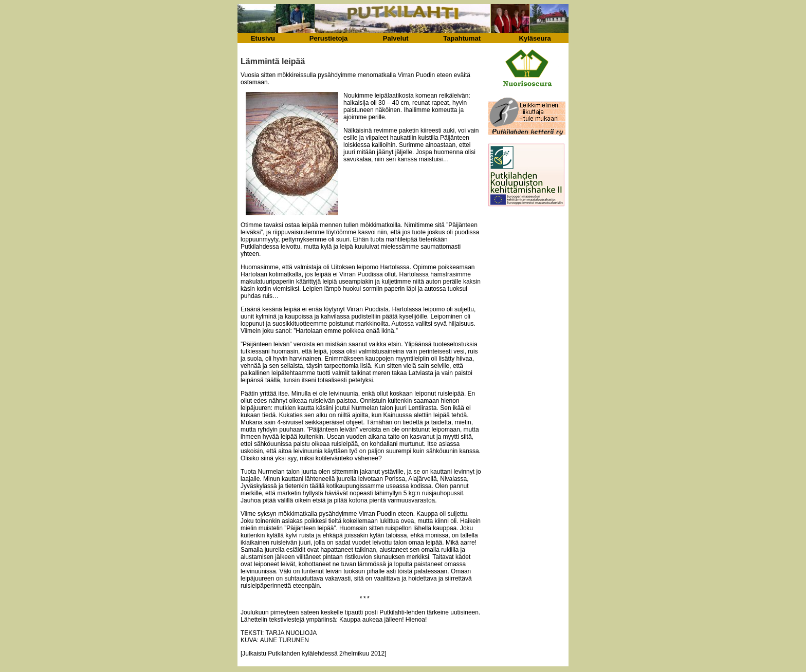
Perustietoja (328, 38)
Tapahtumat (462, 38)
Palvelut (396, 38)
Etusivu (263, 38)
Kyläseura (535, 38)
